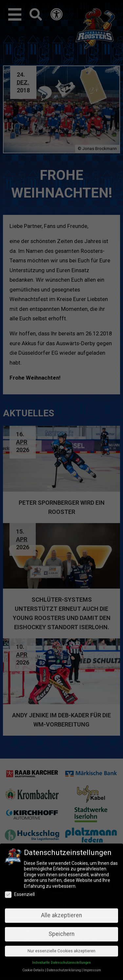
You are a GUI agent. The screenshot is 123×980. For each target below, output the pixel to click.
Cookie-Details (33, 848)
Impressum (92, 848)
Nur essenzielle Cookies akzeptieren (61, 828)
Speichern (61, 811)
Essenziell (20, 772)
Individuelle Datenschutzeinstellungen (61, 840)
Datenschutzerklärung (64, 848)
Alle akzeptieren (61, 793)
